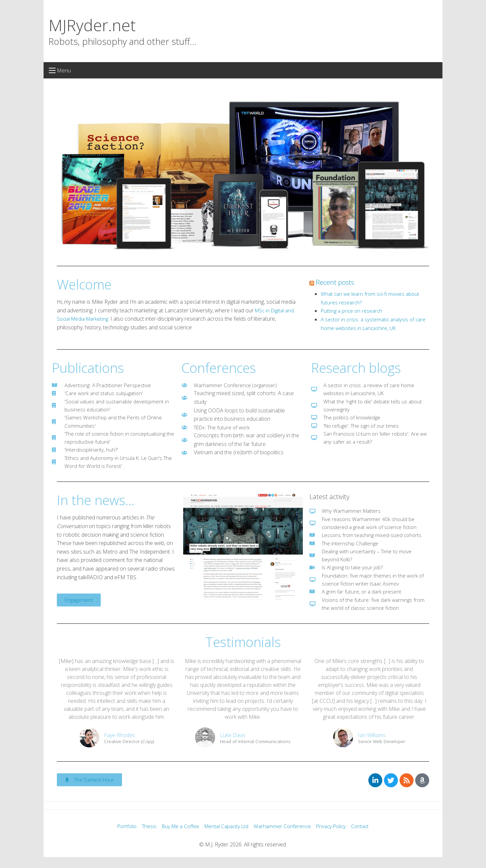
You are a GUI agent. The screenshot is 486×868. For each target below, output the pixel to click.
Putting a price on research (353, 311)
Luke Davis (233, 746)
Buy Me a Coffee (178, 837)
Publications (88, 368)
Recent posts (335, 282)
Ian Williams (372, 746)
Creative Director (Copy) (129, 752)
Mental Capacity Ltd (227, 837)
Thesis (145, 837)
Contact (365, 837)
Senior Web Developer (382, 752)
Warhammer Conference (285, 837)
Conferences (219, 368)
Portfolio (122, 837)
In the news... (96, 505)
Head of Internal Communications (255, 752)
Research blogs (356, 368)
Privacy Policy (335, 837)
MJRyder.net (92, 25)
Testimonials (243, 652)
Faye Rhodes (120, 746)
